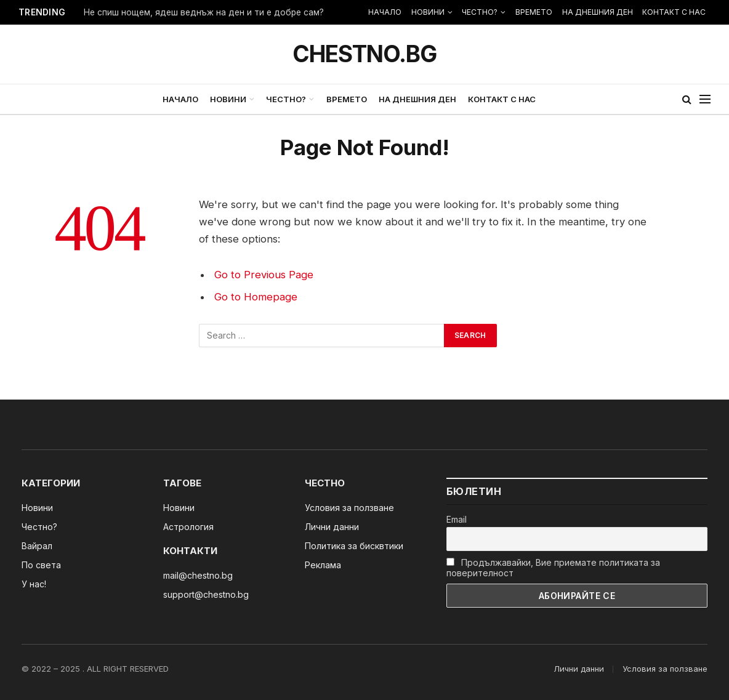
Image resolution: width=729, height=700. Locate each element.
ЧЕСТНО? (480, 12)
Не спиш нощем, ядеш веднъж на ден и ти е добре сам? (204, 12)
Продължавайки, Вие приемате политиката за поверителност (553, 568)
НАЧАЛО (385, 12)
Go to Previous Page (264, 275)
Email (457, 519)
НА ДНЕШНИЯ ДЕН (598, 12)
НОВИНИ (428, 12)
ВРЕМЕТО (534, 12)
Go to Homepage (256, 297)
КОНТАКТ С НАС (674, 12)
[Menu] (705, 99)
